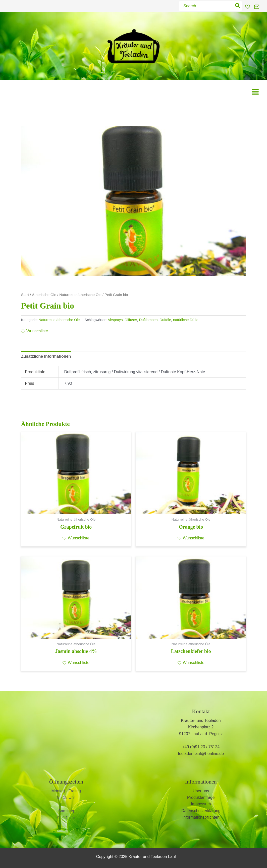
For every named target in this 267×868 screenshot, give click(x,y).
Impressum (201, 804)
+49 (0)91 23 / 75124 (201, 747)
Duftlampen (148, 320)
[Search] (238, 6)
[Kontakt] (257, 7)
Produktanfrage (201, 797)
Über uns (201, 791)
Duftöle (165, 320)
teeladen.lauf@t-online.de (201, 754)
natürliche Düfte (186, 320)
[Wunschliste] (248, 7)
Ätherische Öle (44, 295)
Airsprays (115, 320)
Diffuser (131, 320)
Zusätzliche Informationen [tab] (46, 356)
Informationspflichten (201, 817)
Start (25, 295)
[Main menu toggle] (255, 92)
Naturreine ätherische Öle (80, 295)
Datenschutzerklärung (201, 811)
